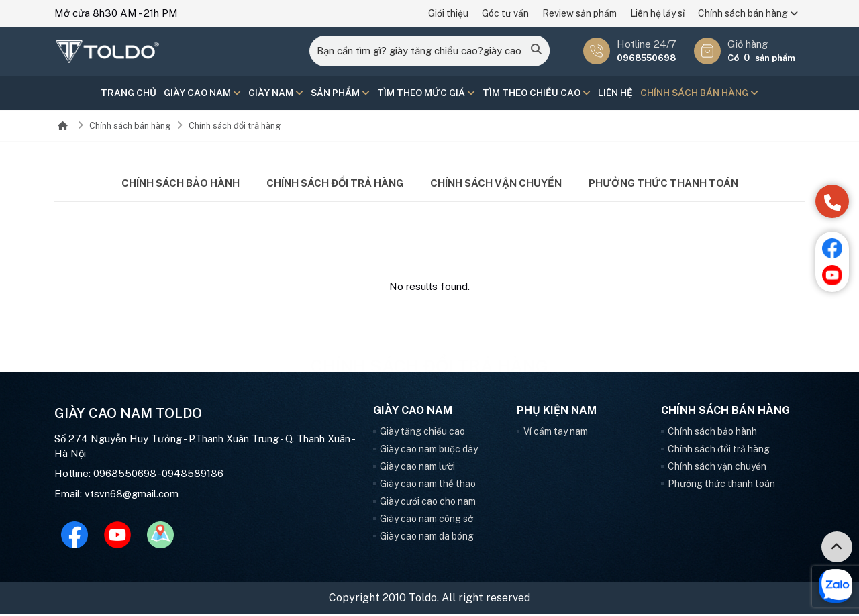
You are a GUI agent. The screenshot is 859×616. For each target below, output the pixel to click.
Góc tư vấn (505, 13)
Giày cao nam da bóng (427, 538)
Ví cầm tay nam (556, 433)
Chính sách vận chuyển (496, 184)
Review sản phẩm (579, 13)
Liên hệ (616, 93)
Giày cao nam (202, 93)
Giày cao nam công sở (426, 521)
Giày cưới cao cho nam (428, 503)
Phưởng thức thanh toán (663, 184)
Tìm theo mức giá (426, 93)
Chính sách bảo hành (181, 184)
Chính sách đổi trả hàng (235, 127)
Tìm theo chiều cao (537, 93)
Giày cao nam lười (417, 468)
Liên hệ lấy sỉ (657, 13)
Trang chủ (128, 93)
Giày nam (275, 93)
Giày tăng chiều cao (422, 433)
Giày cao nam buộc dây (429, 451)
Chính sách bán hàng (748, 13)
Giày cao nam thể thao (428, 486)
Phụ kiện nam (557, 413)
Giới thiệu (448, 13)
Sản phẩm (340, 93)
